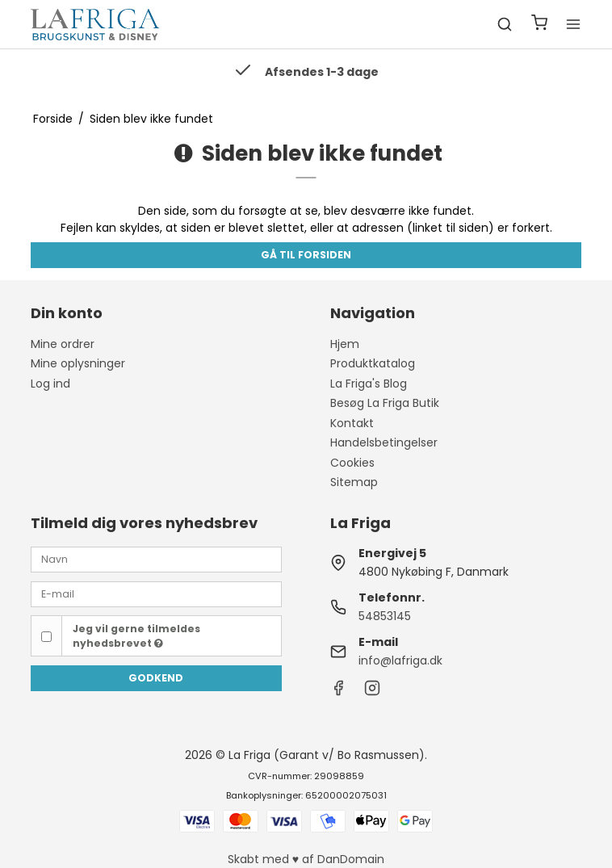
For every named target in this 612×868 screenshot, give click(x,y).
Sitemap (354, 482)
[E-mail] (156, 593)
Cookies (352, 463)
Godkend (156, 678)
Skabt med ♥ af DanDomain (306, 859)
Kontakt (352, 423)
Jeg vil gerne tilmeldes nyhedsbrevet (136, 636)
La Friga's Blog (369, 384)
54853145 (385, 616)
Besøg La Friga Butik (385, 403)
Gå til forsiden (306, 255)
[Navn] (156, 559)
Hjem (345, 344)
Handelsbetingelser (384, 442)
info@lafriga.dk (400, 660)
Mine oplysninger (78, 363)
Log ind (50, 384)
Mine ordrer (63, 344)
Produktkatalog (373, 363)
